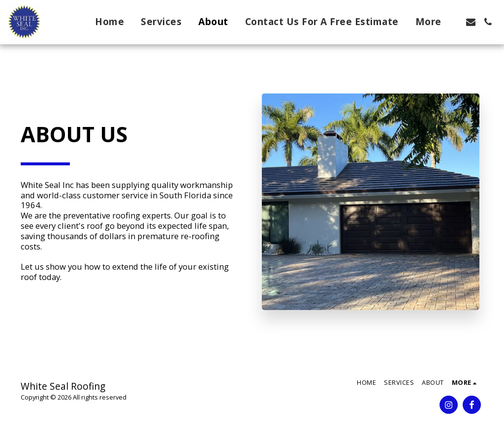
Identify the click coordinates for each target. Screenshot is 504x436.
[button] (471, 22)
